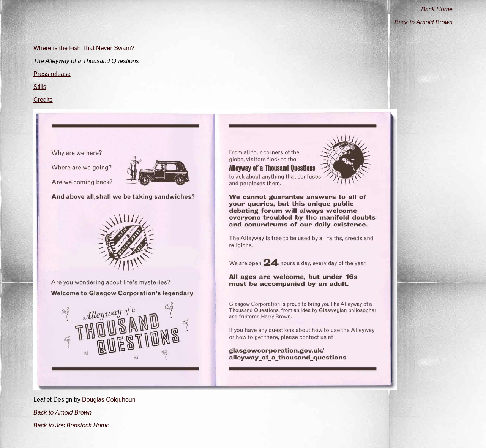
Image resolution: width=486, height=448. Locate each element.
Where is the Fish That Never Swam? (84, 48)
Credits (43, 100)
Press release (52, 74)
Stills (40, 87)
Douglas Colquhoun (109, 400)
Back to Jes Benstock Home (71, 425)
